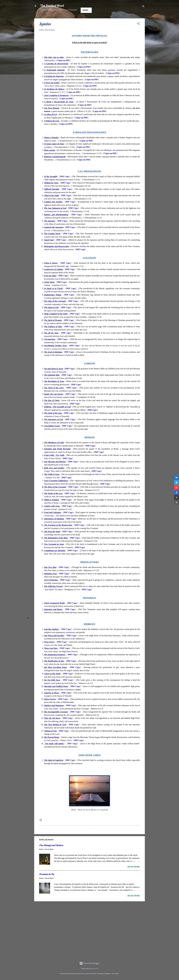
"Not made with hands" (54, 751)
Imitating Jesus (51, 581)
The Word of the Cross (54, 395)
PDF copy (66, 341)
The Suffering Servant (53, 594)
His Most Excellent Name (56, 675)
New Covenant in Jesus (54, 552)
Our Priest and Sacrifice (54, 643)
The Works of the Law (53, 501)
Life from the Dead (52, 539)
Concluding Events (52, 434)
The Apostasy (50, 229)
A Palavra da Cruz (52, 129)
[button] (138, 32)
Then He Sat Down (52, 726)
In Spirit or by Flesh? (54, 296)
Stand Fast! (49, 248)
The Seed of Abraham (53, 360)
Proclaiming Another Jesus (56, 353)
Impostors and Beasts (53, 617)
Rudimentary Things (53, 302)
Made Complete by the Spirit (56, 321)
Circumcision (50, 347)
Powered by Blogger (89, 963)
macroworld (95, 968)
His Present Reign (52, 745)
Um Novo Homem (52, 116)
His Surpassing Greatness (55, 662)
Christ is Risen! (51, 271)
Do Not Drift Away (52, 688)
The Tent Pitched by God (55, 732)
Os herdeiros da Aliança (54, 97)
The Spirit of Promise (53, 328)
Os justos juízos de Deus (54, 152)
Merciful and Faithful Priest (56, 694)
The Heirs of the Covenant (55, 495)
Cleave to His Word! (52, 681)
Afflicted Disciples (52, 197)
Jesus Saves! (49, 650)
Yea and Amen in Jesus (54, 376)
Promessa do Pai (47, 882)
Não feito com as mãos (54, 65)
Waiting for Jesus (51, 191)
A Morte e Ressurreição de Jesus (59, 109)
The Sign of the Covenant (55, 309)
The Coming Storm (52, 241)
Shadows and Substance (54, 713)
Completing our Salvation (55, 558)
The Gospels (83, 18)
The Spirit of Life (51, 315)
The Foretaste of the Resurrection (58, 533)
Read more (134, 874)
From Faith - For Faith (54, 463)
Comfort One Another (53, 209)
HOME (45, 18)
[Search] (143, 7)
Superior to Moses (52, 700)
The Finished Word (52, 6)
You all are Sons (51, 341)
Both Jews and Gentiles (54, 476)
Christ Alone (49, 290)
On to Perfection (51, 588)
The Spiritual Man (52, 383)
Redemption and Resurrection (56, 254)
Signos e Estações (51, 145)
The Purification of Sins (54, 669)
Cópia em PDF (63, 68)
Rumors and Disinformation (56, 222)
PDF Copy (65, 184)
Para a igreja (50, 158)
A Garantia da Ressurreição (56, 71)
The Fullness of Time (53, 334)
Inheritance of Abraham (54, 526)
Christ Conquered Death (54, 611)
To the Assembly (51, 184)
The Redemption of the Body (56, 546)
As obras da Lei (51, 122)
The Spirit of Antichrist (54, 768)
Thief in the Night (52, 203)
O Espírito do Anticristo (54, 84)
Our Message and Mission (55, 469)
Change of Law (50, 739)
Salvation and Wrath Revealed (57, 457)
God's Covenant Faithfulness (56, 488)
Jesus (55, 18)
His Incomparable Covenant (56, 719)
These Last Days (51, 656)
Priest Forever (50, 707)
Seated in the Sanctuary (54, 235)
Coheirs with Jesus (52, 514)
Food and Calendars (53, 520)
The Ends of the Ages (53, 421)
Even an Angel (50, 283)
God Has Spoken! (52, 637)
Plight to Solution (52, 507)
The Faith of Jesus (52, 482)
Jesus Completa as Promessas (56, 103)
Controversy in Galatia (54, 277)
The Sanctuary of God (53, 427)
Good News (67, 18)
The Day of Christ (52, 408)
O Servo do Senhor (52, 90)
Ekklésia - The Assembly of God (57, 414)
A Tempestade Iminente (54, 78)
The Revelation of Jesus (54, 389)
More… (98, 18)
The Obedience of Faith (54, 450)
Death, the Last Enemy (54, 402)
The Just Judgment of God (55, 216)
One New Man (50, 575)
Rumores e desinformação (55, 164)
